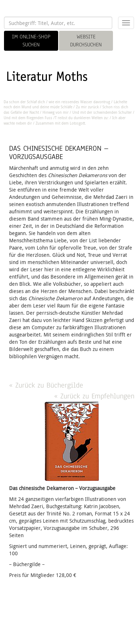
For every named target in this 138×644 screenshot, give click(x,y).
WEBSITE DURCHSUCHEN (86, 41)
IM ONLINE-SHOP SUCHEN (31, 41)
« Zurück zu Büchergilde (46, 385)
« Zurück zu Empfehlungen (94, 396)
